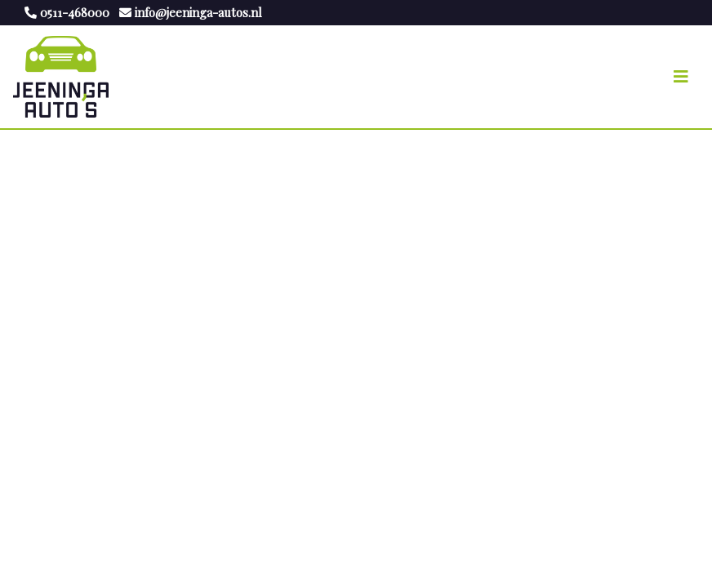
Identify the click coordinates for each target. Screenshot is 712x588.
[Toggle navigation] (681, 77)
